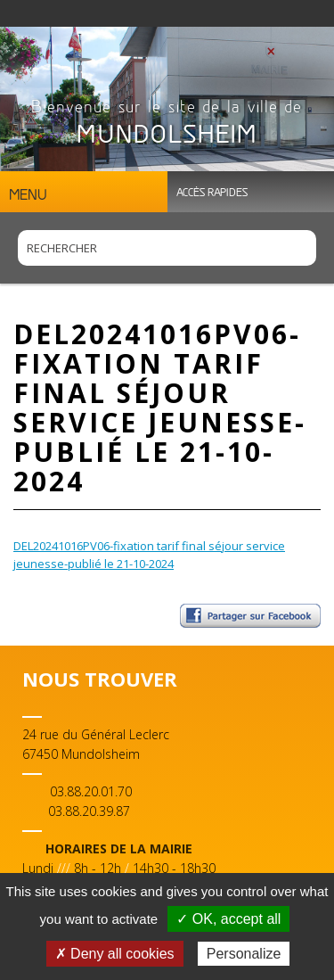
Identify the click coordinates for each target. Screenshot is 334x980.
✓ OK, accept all (228, 919)
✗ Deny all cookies (115, 954)
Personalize (244, 954)
